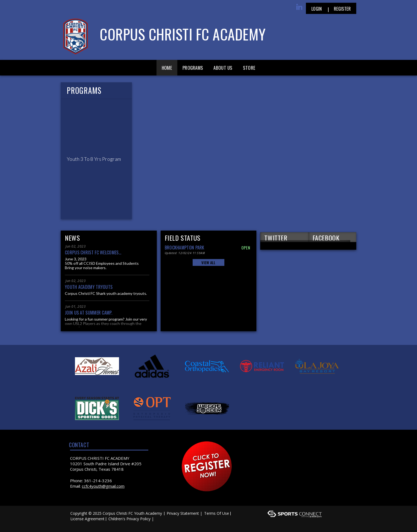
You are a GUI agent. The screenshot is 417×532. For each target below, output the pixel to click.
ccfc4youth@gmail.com (103, 486)
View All (208, 262)
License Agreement (87, 519)
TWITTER (276, 237)
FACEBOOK (326, 237)
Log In (78, 524)
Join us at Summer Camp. (89, 313)
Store (249, 68)
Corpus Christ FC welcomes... (93, 252)
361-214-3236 (98, 481)
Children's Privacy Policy (129, 519)
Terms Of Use (217, 513)
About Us (223, 68)
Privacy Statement (183, 513)
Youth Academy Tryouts (89, 287)
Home (167, 68)
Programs (193, 68)
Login (317, 9)
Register (342, 9)
